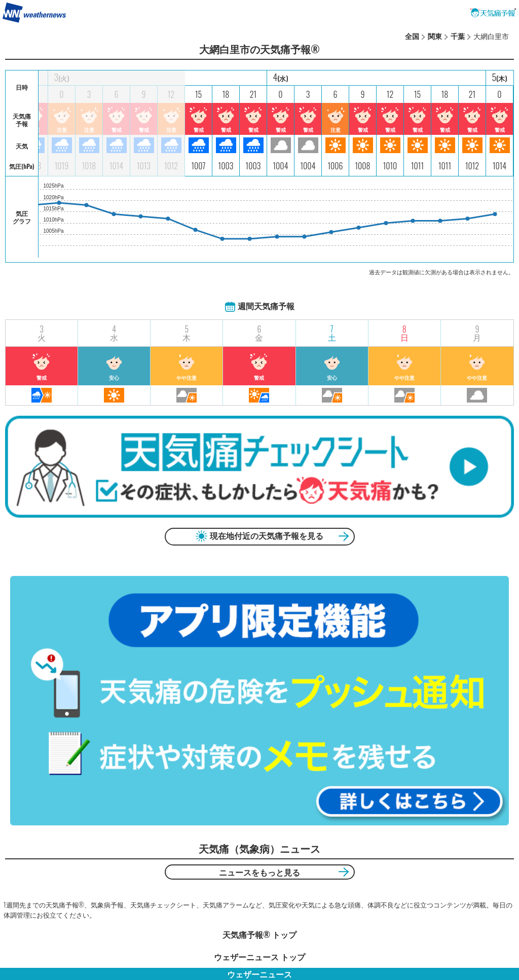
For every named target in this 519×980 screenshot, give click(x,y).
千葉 (458, 36)
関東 (435, 36)
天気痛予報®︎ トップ (259, 934)
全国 (412, 36)
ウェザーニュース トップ (259, 957)
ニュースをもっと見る (259, 872)
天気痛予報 (493, 13)
